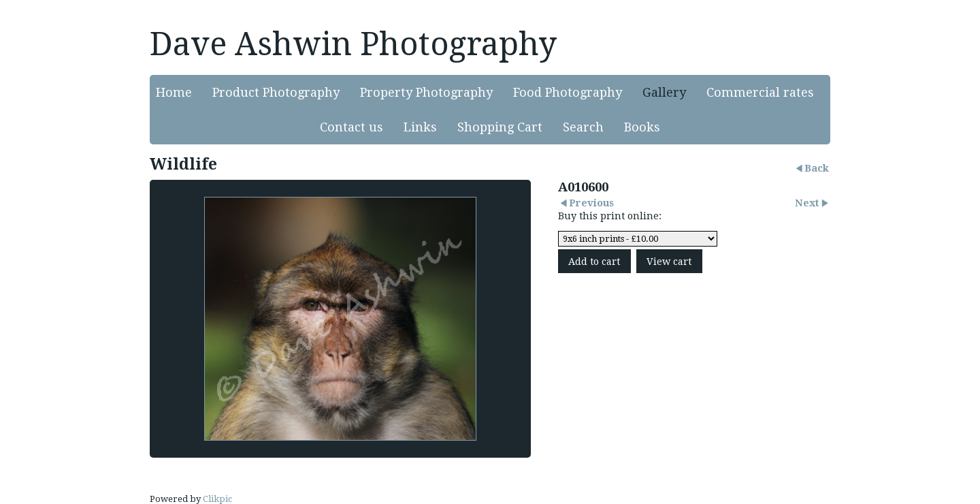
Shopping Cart (500, 127)
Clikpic (217, 499)
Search (583, 127)
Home (174, 92)
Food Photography (568, 92)
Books (642, 127)
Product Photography (276, 92)
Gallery (664, 92)
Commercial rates (760, 92)
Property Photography (426, 92)
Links (420, 127)
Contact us (352, 127)
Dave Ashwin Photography (353, 44)
